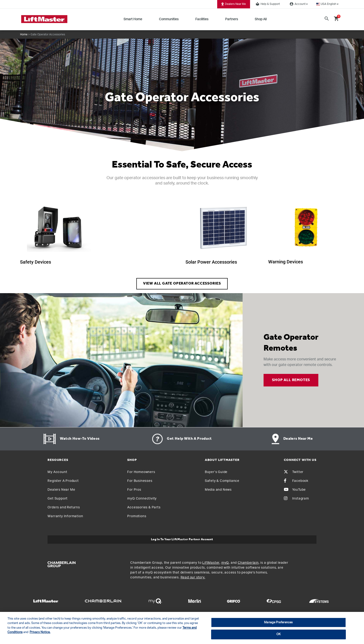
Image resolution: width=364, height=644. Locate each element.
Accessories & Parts (144, 507)
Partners (232, 19)
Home (24, 34)
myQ (225, 563)
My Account (57, 472)
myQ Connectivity (142, 499)
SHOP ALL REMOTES (291, 380)
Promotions (137, 516)
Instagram (296, 499)
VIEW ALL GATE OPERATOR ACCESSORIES (182, 284)
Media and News (218, 490)
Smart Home (133, 19)
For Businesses (140, 481)
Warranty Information (65, 516)
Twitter (294, 472)
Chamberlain (248, 563)
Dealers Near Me (234, 4)
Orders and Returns (64, 507)
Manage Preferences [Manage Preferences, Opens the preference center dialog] (278, 622)
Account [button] (298, 4)
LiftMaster (211, 563)
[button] (327, 4)
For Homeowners (141, 472)
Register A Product (63, 481)
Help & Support (267, 4)
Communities (169, 19)
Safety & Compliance (222, 481)
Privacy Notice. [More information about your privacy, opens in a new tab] (40, 632)
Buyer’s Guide (216, 472)
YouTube (295, 490)
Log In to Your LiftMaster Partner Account (182, 539)
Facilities (202, 19)
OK (278, 634)
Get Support (58, 499)
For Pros (134, 490)
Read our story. (193, 577)
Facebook (296, 481)
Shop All (261, 19)
